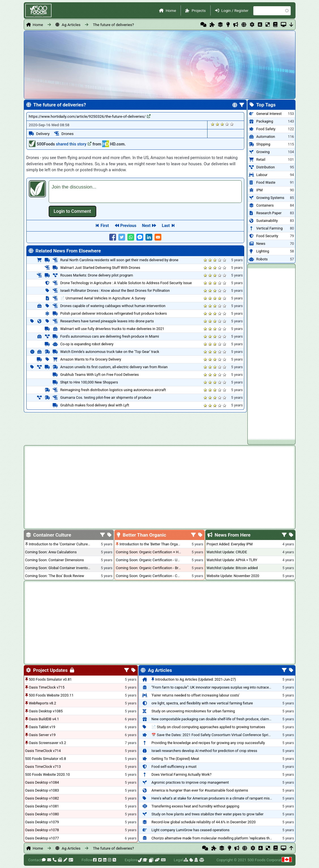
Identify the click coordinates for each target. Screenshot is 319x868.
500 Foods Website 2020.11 (51, 695)
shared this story (74, 144)
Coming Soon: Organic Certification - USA (149, 560)
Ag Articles (71, 25)
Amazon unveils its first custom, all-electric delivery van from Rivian (114, 367)
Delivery (43, 134)
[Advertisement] (271, 353)
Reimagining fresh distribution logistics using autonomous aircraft (113, 390)
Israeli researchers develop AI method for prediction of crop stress (204, 751)
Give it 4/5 (227, 124)
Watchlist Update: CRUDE (227, 552)
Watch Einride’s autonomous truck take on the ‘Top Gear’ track (110, 352)
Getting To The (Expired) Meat (175, 759)
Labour (262, 175)
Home (171, 10)
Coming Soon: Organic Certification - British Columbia (159, 568)
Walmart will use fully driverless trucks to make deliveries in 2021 (112, 329)
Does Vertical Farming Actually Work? (181, 774)
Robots (262, 259)
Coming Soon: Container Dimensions (55, 560)
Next (146, 226)
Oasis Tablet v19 (42, 727)
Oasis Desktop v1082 (42, 798)
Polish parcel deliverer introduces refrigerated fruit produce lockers (114, 313)
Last (166, 226)
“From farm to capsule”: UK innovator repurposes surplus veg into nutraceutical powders (222, 687)
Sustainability (267, 221)
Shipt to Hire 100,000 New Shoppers (89, 382)
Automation (266, 137)
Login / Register (235, 10)
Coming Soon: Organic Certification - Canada (151, 576)
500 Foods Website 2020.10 (48, 774)
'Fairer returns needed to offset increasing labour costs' (195, 695)
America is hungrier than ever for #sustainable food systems (200, 790)
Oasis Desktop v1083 (42, 790)
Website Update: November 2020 (233, 576)
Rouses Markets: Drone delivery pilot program (97, 275)
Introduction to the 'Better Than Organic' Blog (155, 544)
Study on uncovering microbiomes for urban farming (193, 711)
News (261, 244)
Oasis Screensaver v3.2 (48, 743)
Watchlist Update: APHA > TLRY (232, 560)
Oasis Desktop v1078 (42, 830)
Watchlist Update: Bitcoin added (232, 568)
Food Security (267, 236)
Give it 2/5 (218, 124)
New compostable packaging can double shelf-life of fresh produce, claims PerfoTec (219, 719)
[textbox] (145, 192)
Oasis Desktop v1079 (42, 822)
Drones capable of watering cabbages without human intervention (113, 306)
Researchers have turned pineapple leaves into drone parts (107, 321)
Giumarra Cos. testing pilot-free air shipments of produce (106, 397)
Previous (128, 226)
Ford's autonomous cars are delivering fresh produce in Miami (110, 336)
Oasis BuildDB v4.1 (44, 719)
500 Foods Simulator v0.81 (50, 679)
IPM (259, 190)
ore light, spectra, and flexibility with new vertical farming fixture (202, 703)
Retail (261, 159)
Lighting (263, 251)
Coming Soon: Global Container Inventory (58, 568)
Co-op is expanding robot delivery (87, 344)
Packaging (265, 121)
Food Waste (266, 182)
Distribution (265, 167)
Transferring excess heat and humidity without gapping (195, 806)
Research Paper (269, 213)
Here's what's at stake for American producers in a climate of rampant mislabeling (217, 798)
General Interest (269, 114)
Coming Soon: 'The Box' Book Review (55, 576)
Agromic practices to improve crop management (190, 782)
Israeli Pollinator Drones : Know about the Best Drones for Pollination (115, 291)
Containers (265, 205)
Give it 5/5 (232, 124)
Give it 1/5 (213, 124)
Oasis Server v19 (42, 735)
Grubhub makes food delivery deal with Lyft (95, 405)
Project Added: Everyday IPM (230, 544)
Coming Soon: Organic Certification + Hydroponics (156, 552)
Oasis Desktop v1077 (42, 838)
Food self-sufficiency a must (174, 767)
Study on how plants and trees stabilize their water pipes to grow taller (207, 814)
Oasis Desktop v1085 (46, 711)
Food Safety (266, 129)
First (105, 226)
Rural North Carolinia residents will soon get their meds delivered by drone (119, 260)
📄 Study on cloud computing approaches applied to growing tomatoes (208, 727)
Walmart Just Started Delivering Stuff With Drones (100, 268)
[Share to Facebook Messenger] (140, 237)
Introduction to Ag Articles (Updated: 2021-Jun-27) (195, 679)
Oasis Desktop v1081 (42, 806)
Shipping (263, 144)
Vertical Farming (269, 228)
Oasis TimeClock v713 (43, 767)
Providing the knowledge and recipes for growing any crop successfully (208, 743)
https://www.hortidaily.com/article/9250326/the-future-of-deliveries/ (90, 116)
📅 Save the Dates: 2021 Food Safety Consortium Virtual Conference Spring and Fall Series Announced (234, 735)
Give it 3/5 (222, 124)
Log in (72, 211)
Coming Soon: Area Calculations (51, 552)
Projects (199, 10)
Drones (68, 134)
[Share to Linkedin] (149, 237)
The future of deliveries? (113, 25)
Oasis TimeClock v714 (43, 751)
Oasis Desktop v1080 (42, 814)
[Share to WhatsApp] (131, 237)
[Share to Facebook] (113, 237)
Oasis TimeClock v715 (47, 687)
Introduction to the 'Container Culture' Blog (63, 544)
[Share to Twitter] (122, 237)
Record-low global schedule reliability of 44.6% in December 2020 (204, 822)
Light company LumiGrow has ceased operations (190, 830)
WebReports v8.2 (43, 703)
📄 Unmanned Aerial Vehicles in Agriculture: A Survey (103, 298)
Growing (263, 152)
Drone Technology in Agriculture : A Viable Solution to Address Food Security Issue (126, 283)
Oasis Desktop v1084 (42, 782)
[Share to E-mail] (158, 237)
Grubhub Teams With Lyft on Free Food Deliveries (100, 375)
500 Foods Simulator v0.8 (46, 759)
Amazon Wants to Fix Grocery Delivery (91, 359)
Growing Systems (270, 198)
